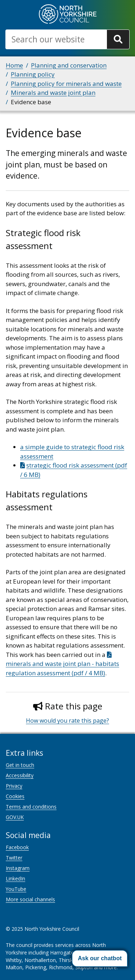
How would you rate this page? (67, 721)
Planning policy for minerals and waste (66, 84)
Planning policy (33, 74)
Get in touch (20, 765)
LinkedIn (15, 878)
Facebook (17, 847)
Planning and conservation (69, 65)
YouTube (16, 889)
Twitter (14, 858)
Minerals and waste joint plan (53, 93)
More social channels (30, 899)
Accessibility (20, 775)
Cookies (15, 796)
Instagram (18, 868)
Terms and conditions (31, 807)
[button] (100, 958)
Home (14, 65)
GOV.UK (15, 817)
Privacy (14, 786)
